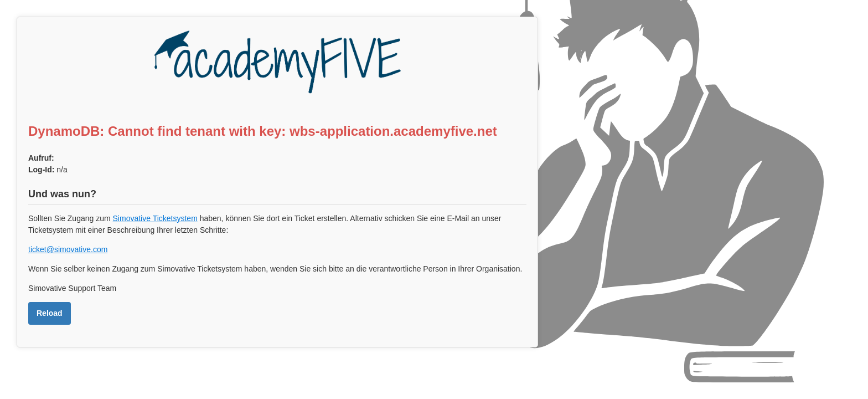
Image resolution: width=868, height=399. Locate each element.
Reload (50, 313)
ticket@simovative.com (68, 249)
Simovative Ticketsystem (155, 218)
